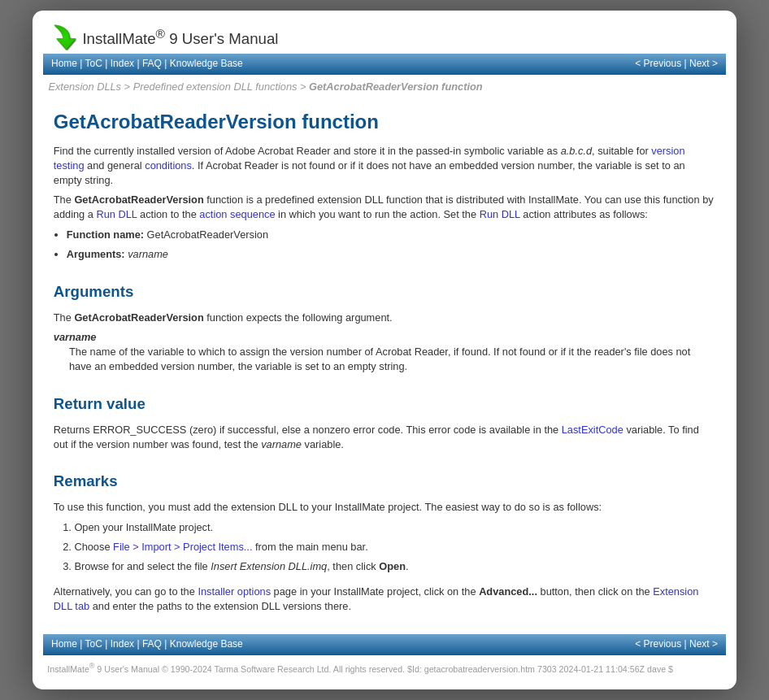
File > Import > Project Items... (182, 547)
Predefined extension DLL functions (215, 87)
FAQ (152, 63)
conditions (168, 165)
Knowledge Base (206, 63)
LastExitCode (593, 430)
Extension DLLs (85, 87)
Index (122, 63)
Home (64, 63)
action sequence (237, 214)
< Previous (658, 63)
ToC (94, 63)
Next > (704, 63)
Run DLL (116, 214)
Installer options (234, 591)
